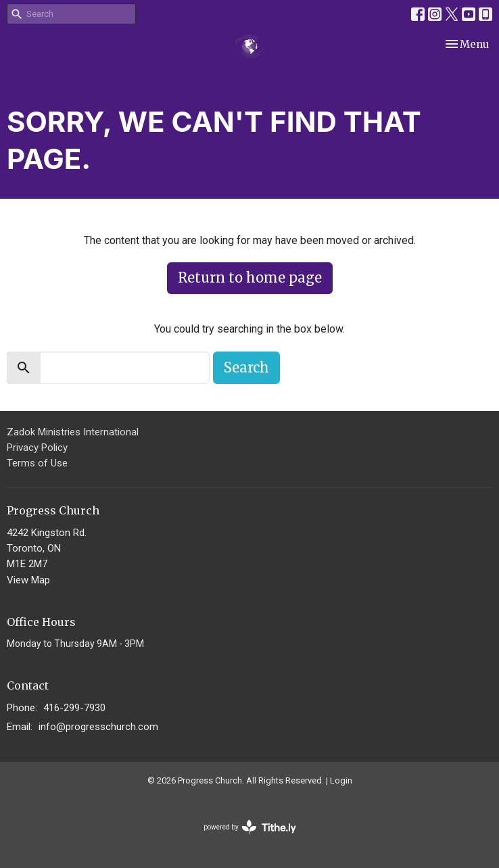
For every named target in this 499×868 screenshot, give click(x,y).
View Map (28, 580)
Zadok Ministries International (73, 432)
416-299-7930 (74, 708)
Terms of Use (37, 463)
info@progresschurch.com (98, 727)
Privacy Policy (37, 448)
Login (341, 780)
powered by (250, 827)
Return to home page (250, 278)
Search (246, 367)
